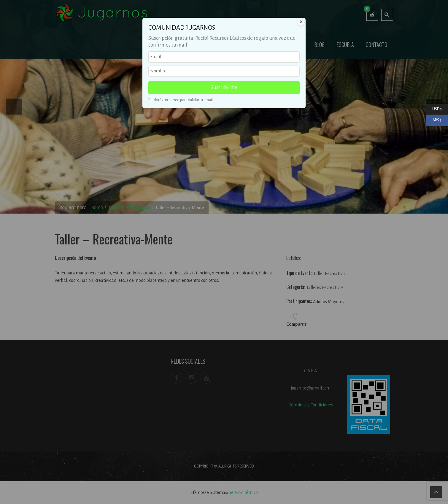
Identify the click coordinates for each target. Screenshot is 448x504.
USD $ (434, 109)
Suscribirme (224, 87)
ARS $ (434, 120)
